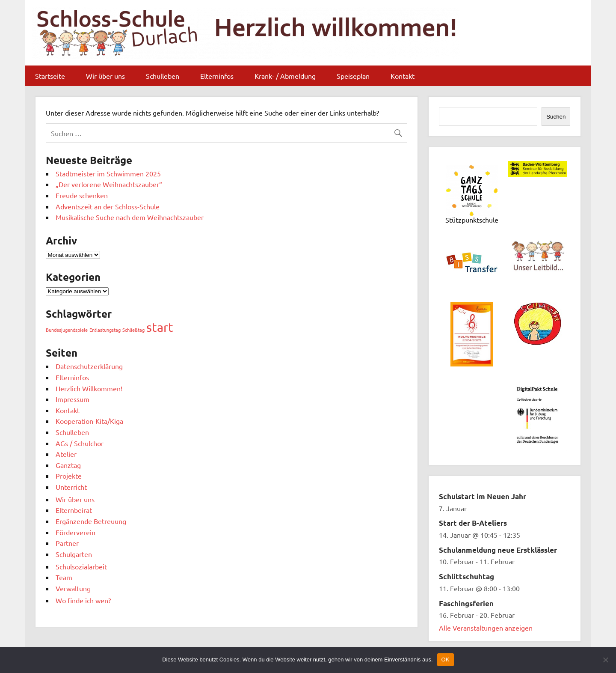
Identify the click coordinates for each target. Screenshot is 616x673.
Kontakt (403, 76)
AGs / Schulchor (80, 443)
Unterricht (71, 487)
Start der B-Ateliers (473, 523)
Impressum (73, 399)
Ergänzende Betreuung (91, 521)
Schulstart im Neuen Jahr (483, 496)
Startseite (50, 76)
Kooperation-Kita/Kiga (89, 421)
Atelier (66, 454)
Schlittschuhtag (466, 576)
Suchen (556, 117)
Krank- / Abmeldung (285, 76)
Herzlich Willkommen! (89, 388)
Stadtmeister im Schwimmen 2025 (108, 173)
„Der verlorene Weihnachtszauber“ (109, 184)
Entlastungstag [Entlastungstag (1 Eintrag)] (105, 330)
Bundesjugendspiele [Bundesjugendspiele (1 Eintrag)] (67, 330)
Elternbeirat (74, 510)
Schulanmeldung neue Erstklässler (498, 550)
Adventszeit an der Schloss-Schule (108, 206)
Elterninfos (217, 76)
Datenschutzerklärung (89, 366)
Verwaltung (73, 588)
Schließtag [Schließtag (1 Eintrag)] (133, 330)
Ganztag (68, 465)
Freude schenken (82, 195)
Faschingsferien (466, 603)
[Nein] (605, 660)
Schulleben (163, 76)
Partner (67, 543)
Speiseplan (353, 76)
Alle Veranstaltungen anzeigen (486, 628)
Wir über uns (105, 76)
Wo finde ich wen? (83, 600)
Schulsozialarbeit (81, 566)
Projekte (69, 476)
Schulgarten (74, 554)
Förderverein (76, 532)
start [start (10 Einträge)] (160, 327)
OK (446, 660)
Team (64, 577)
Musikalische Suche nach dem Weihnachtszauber (130, 217)
